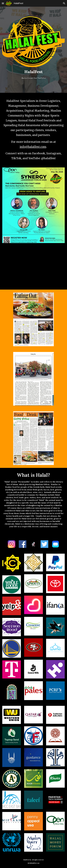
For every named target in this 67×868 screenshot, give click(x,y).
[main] (34, 75)
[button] (3, 3)
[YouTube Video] (34, 266)
